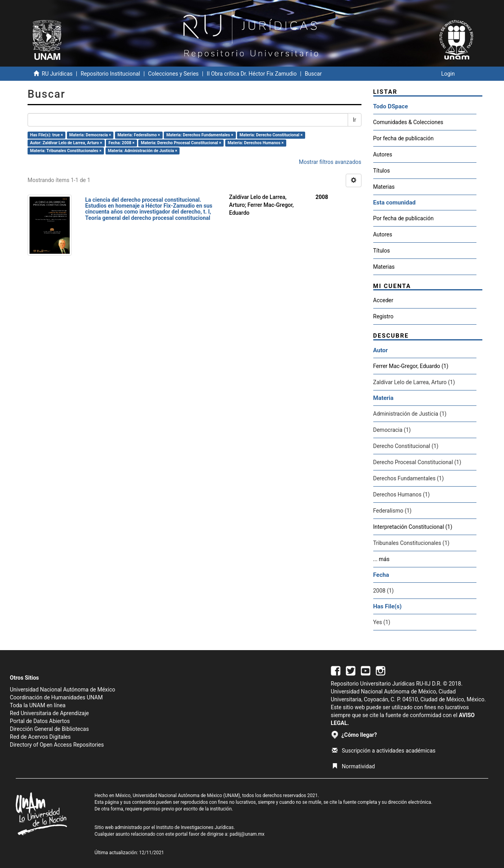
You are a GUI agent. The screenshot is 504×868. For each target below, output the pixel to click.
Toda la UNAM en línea (38, 705)
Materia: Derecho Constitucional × (271, 135)
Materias (384, 187)
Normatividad (353, 766)
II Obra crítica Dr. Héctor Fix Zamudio (252, 74)
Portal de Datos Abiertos (40, 721)
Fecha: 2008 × (122, 143)
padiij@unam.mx (247, 834)
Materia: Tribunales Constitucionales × (66, 151)
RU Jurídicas (57, 74)
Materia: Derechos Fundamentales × (200, 135)
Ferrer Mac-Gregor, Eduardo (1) (411, 366)
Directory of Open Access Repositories (57, 745)
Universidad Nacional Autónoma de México (63, 690)
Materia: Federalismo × (139, 135)
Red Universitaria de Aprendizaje (49, 713)
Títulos (382, 171)
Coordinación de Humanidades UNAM (56, 697)
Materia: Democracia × (90, 135)
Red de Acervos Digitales (40, 737)
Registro (384, 316)
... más (382, 559)
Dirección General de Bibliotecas (49, 729)
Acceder (383, 300)
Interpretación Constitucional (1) (413, 527)
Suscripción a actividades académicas (384, 751)
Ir (355, 120)
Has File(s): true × (46, 135)
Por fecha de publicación (404, 138)
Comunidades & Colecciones (408, 122)
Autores (383, 154)
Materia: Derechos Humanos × (256, 143)
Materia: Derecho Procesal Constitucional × (181, 143)
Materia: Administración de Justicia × (143, 151)
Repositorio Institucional (110, 74)
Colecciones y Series (173, 74)
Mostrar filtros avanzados (330, 162)
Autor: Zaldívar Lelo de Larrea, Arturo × (66, 143)
